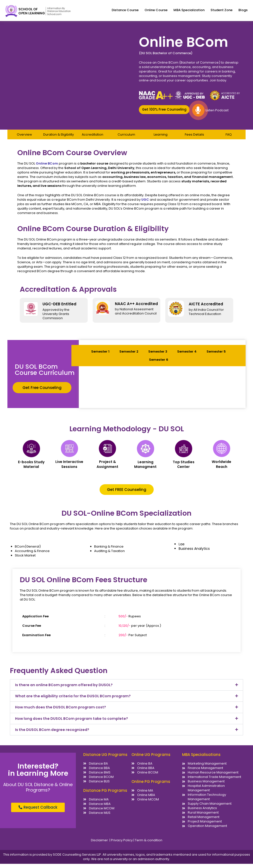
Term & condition (148, 844)
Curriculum (126, 138)
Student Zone (221, 10)
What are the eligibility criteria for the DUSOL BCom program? (76, 700)
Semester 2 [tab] (129, 355)
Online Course (156, 10)
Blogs (243, 10)
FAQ (229, 138)
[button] (164, 113)
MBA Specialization (189, 10)
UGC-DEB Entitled (59, 307)
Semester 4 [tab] (187, 355)
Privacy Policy (122, 844)
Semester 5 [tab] (216, 355)
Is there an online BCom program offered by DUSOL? (66, 688)
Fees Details (195, 138)
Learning (161, 138)
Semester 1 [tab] (100, 355)
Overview (24, 138)
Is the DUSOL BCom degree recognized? (54, 734)
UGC (145, 203)
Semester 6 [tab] (159, 363)
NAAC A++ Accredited (136, 307)
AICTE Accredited (206, 307)
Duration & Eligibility (59, 138)
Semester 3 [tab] (158, 355)
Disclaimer (100, 844)
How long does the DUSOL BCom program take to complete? (75, 722)
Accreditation (93, 138)
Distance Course (125, 10)
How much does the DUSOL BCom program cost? (63, 711)
